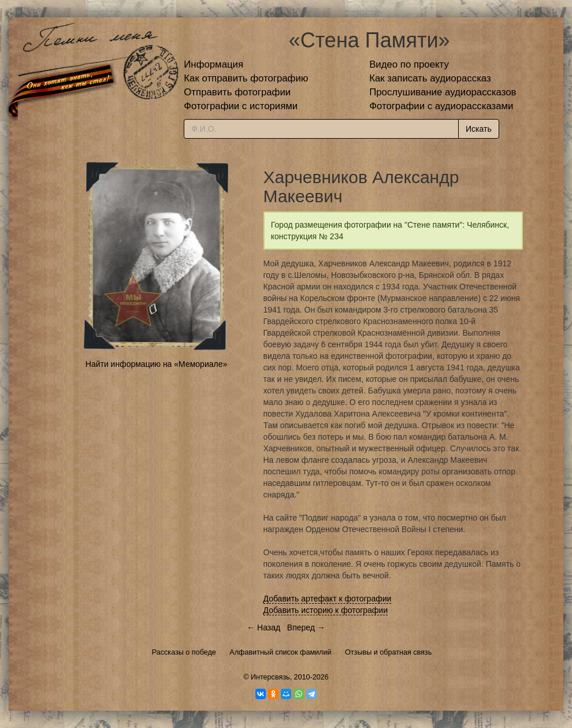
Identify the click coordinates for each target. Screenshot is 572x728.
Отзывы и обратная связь (388, 652)
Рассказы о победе (184, 652)
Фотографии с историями (241, 106)
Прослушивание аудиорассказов (443, 92)
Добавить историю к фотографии (326, 610)
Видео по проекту (409, 64)
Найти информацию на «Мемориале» (156, 364)
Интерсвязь (270, 677)
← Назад (263, 627)
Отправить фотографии (237, 92)
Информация (213, 64)
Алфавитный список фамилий (280, 652)
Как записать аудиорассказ (430, 78)
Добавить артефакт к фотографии (328, 599)
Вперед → (306, 627)
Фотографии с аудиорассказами (441, 106)
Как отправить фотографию (246, 78)
